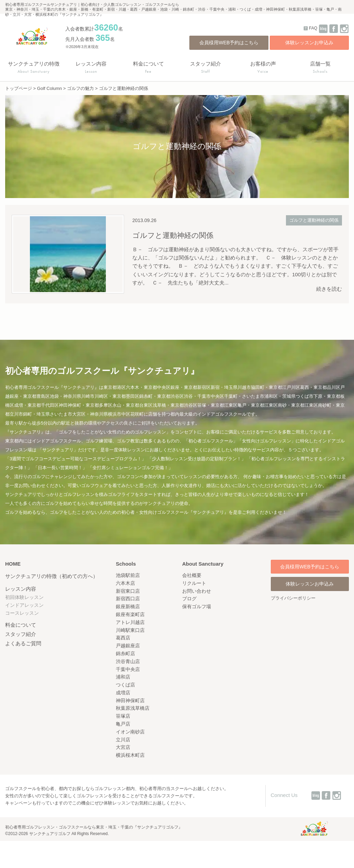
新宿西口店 (128, 599)
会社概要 (192, 575)
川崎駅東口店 (130, 630)
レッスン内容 (21, 589)
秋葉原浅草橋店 (133, 708)
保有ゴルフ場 (197, 606)
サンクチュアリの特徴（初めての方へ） (52, 576)
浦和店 (123, 677)
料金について (21, 625)
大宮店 (123, 747)
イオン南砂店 (130, 732)
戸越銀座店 (128, 646)
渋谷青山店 (128, 661)
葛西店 (123, 638)
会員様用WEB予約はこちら (229, 43)
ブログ (189, 599)
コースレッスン (22, 613)
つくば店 (125, 685)
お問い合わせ (197, 591)
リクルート (194, 583)
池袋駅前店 (128, 575)
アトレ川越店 (130, 622)
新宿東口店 (128, 591)
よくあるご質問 (23, 643)
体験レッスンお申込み (309, 43)
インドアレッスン (24, 605)
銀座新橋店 (128, 606)
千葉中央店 (128, 669)
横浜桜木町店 (130, 755)
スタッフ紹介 (21, 634)
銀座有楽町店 (130, 614)
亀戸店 (123, 724)
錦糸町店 (125, 653)
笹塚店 (123, 716)
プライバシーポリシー (293, 598)
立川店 (123, 740)
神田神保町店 (130, 701)
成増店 (123, 693)
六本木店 (125, 583)
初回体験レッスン (24, 597)
